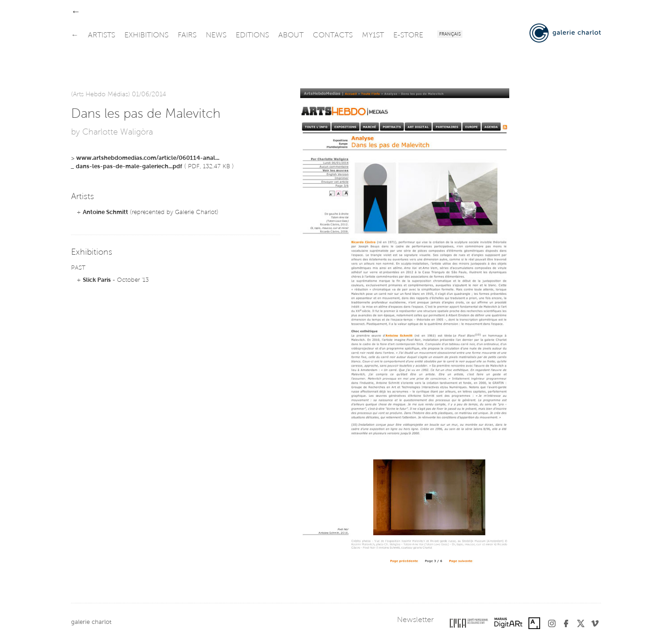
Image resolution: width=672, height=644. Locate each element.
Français (450, 35)
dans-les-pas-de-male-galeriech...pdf (129, 167)
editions (252, 36)
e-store (408, 36)
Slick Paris (97, 280)
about (291, 36)
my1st (373, 36)
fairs (187, 36)
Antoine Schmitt (105, 212)
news (216, 36)
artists (101, 36)
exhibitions (146, 36)
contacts (333, 36)
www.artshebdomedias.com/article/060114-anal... (148, 158)
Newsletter (415, 620)
